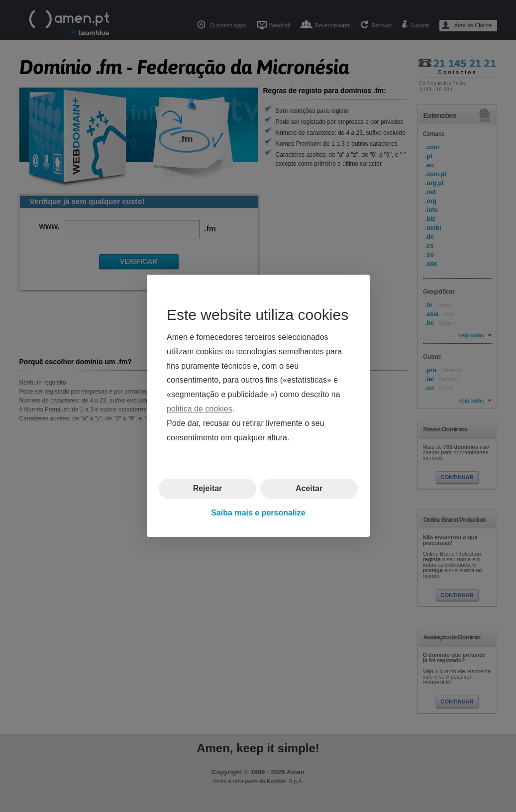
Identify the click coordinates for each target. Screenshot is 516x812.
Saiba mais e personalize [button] (258, 513)
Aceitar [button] (309, 489)
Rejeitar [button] (207, 489)
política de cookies (200, 409)
